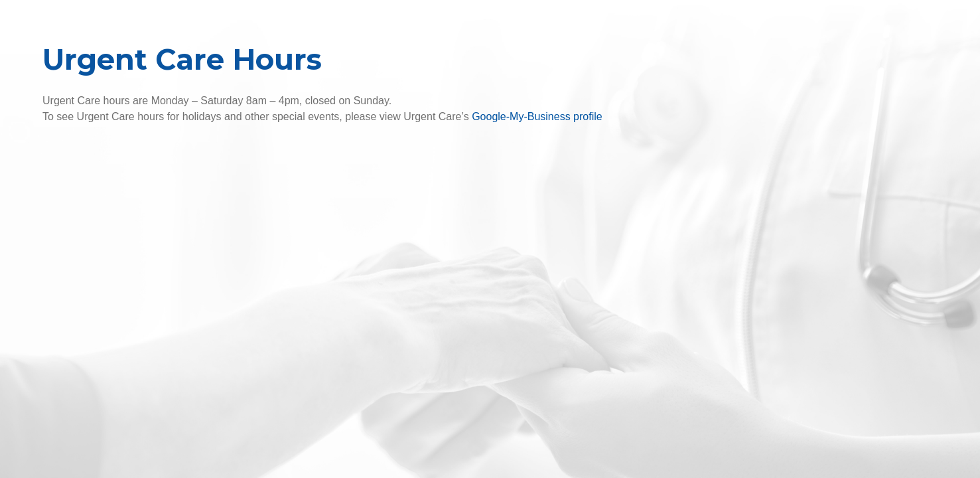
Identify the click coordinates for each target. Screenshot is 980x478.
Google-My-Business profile (537, 117)
